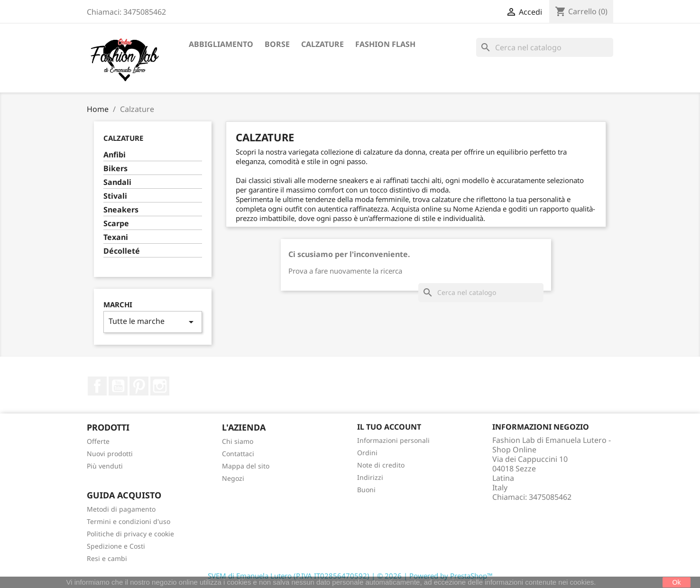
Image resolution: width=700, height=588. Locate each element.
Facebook (97, 386)
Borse (277, 44)
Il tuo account (389, 427)
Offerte (98, 441)
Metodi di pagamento (121, 509)
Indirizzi (370, 477)
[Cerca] (545, 47)
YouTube (118, 386)
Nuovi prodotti (110, 454)
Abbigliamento (221, 44)
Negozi (233, 478)
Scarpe (116, 224)
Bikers (115, 169)
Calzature (322, 44)
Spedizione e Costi (116, 546)
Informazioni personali (393, 440)
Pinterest (139, 386)
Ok (677, 582)
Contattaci (238, 454)
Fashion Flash (385, 44)
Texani (116, 237)
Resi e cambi (107, 558)
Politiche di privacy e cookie (130, 534)
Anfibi (115, 155)
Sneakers (121, 210)
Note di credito (381, 465)
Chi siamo (238, 441)
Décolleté (122, 251)
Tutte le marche (153, 322)
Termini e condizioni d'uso (129, 521)
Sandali (117, 182)
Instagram (160, 386)
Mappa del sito (246, 466)
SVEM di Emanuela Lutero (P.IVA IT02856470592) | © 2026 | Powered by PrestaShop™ (350, 576)
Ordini (367, 453)
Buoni (366, 490)
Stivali (115, 196)
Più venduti (105, 466)
